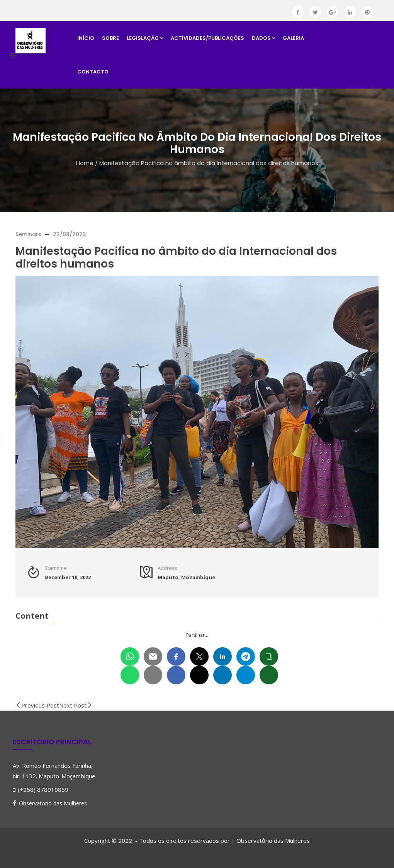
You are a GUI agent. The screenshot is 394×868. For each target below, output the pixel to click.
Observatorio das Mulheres (53, 803)
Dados (263, 38)
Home (85, 163)
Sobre (110, 38)
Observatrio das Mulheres (273, 841)
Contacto (93, 72)
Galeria (293, 38)
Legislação (145, 38)
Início (86, 38)
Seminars (28, 234)
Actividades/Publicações (207, 38)
